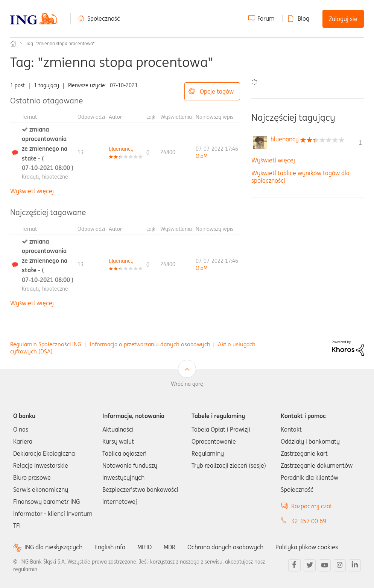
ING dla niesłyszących (53, 547)
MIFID (144, 547)
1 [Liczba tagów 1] (360, 142)
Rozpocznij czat (312, 506)
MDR (170, 547)
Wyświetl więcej (32, 191)
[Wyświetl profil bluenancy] (121, 149)
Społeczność (104, 18)
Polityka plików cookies (307, 547)
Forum (266, 18)
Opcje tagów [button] (217, 91)
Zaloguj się (343, 19)
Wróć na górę (187, 384)
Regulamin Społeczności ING (46, 344)
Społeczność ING (13, 44)
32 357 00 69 (309, 521)
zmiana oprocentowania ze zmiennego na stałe (48, 149)
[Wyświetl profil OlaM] (202, 156)
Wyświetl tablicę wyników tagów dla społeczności (300, 177)
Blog (303, 18)
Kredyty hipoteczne (45, 177)
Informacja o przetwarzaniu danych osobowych (150, 344)
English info (110, 547)
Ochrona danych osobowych (225, 547)
